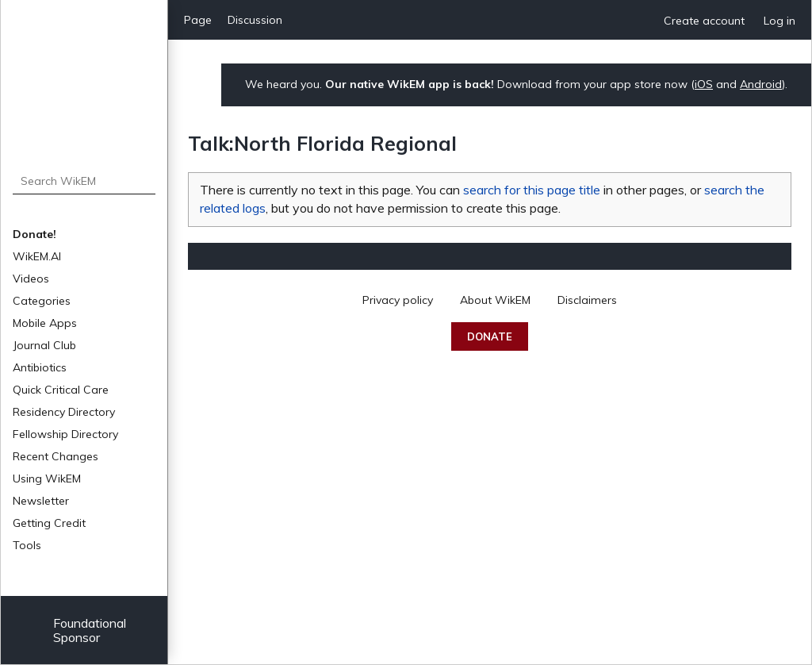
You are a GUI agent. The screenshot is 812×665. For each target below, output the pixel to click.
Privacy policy (398, 300)
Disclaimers (587, 300)
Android (761, 84)
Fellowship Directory (65, 434)
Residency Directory (64, 412)
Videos (31, 279)
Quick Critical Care (61, 390)
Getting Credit (49, 523)
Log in (779, 21)
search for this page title (532, 190)
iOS (704, 84)
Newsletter (41, 501)
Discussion (255, 20)
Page (198, 20)
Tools (27, 545)
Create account (704, 21)
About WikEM (495, 300)
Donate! (34, 234)
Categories (42, 301)
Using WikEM (47, 479)
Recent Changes (56, 456)
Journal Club (44, 345)
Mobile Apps (45, 323)
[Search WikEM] (84, 181)
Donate (490, 336)
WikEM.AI (37, 256)
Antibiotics (40, 367)
